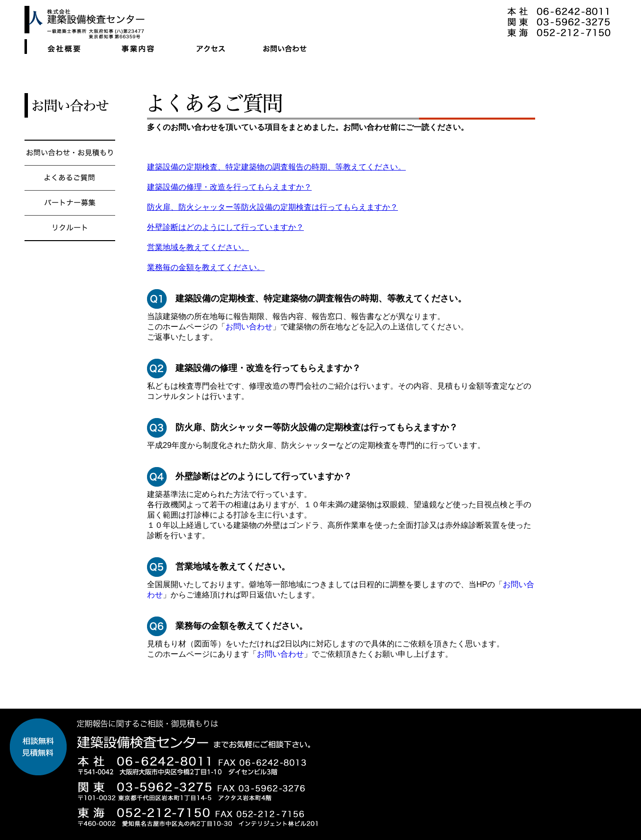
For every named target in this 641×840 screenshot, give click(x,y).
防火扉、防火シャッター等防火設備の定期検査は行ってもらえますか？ (272, 207)
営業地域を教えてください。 (198, 247)
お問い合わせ (249, 327)
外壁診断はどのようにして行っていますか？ (225, 227)
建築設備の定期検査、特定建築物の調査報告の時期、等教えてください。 (276, 167)
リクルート (70, 261)
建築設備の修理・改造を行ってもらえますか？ (229, 187)
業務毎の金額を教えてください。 (206, 267)
